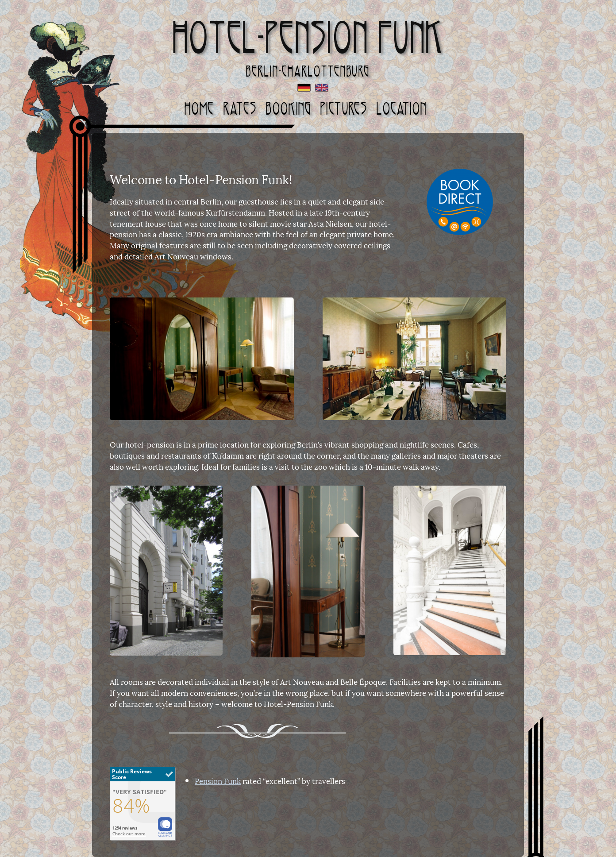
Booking (289, 109)
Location (402, 109)
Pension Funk (218, 780)
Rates (240, 109)
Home (199, 109)
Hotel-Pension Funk (308, 38)
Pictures (344, 109)
